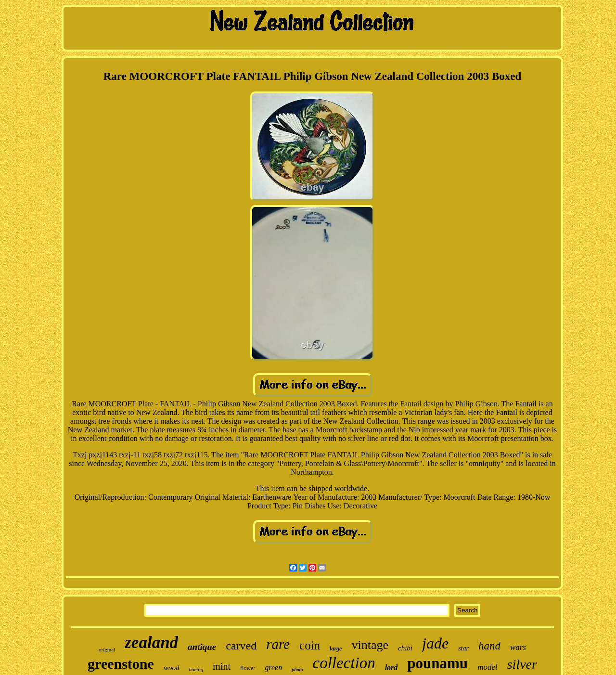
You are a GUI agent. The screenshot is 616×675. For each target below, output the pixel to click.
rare (278, 644)
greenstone (121, 664)
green (273, 668)
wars (518, 647)
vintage (370, 645)
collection (344, 663)
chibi (405, 648)
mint (222, 666)
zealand (151, 643)
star (463, 648)
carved (241, 646)
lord (391, 668)
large (336, 649)
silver (522, 664)
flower (248, 668)
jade (435, 643)
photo (297, 669)
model (488, 667)
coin (310, 645)
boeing (196, 669)
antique (202, 647)
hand (489, 646)
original (107, 649)
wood (172, 668)
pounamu (437, 663)
